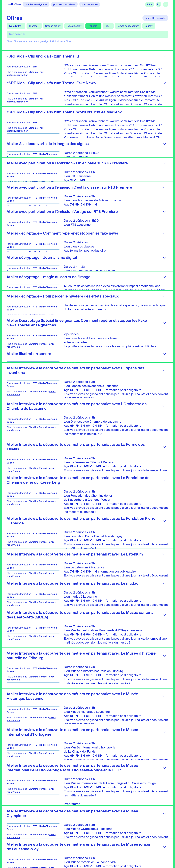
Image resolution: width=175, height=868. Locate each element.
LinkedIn (153, 838)
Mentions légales (111, 846)
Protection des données (115, 843)
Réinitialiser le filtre (60, 41)
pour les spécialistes (64, 4)
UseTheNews (14, 4)
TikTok (166, 838)
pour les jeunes (90, 4)
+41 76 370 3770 (69, 850)
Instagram (159, 838)
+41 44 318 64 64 (69, 854)
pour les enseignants (36, 4)
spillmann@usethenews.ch (73, 845)
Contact (106, 837)
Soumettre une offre (155, 18)
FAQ (104, 840)
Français (150, 4)
